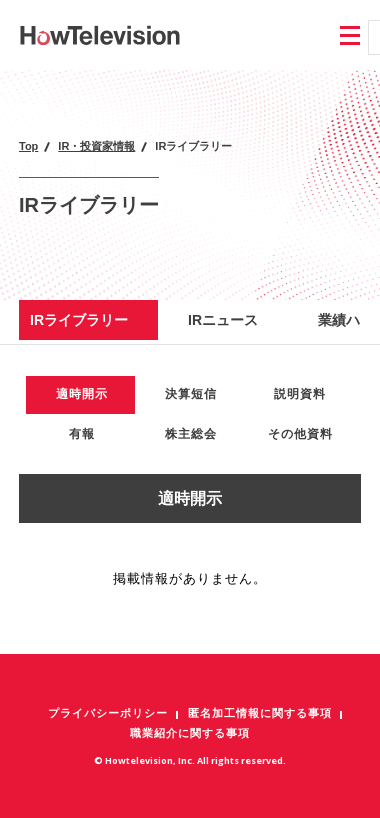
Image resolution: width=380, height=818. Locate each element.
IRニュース (223, 320)
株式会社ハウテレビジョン (100, 35)
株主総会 (191, 434)
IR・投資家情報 (96, 146)
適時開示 (82, 394)
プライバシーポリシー (108, 713)
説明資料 (300, 394)
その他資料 (300, 434)
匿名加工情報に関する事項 (260, 713)
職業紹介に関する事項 (190, 733)
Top (28, 146)
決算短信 (191, 394)
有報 (82, 434)
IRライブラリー (79, 320)
